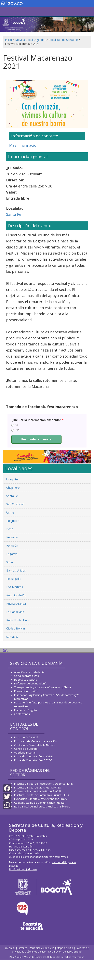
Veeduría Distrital (25, 753)
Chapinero (13, 488)
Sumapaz (12, 637)
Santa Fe (14, 214)
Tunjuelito (13, 521)
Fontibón (12, 546)
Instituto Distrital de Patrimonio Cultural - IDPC (42, 795)
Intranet (22, 948)
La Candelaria (15, 612)
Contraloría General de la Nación (34, 745)
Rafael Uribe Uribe (18, 620)
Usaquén (12, 479)
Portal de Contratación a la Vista (34, 756)
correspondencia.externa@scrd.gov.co (46, 857)
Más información (24, 145)
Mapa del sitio (65, 948)
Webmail (10, 948)
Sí (15, 425)
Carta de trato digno (27, 676)
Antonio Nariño (16, 595)
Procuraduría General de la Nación (36, 741)
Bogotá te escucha (26, 680)
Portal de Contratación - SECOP (33, 760)
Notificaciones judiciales (23, 869)
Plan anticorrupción (26, 691)
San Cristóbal (15, 504)
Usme (10, 512)
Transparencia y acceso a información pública (43, 687)
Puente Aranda (16, 604)
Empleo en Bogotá (25, 710)
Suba (10, 562)
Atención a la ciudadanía (29, 672)
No (15, 430)
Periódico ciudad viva (42, 948)
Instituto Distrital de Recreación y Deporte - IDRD (44, 784)
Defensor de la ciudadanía (31, 683)
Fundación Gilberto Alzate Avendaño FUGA (40, 799)
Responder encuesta (36, 439)
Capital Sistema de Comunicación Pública (39, 803)
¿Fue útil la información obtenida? (37, 420)
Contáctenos (22, 714)
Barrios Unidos (16, 570)
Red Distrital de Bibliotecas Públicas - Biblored (42, 806)
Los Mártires (15, 587)
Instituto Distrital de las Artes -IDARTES (38, 787)
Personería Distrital (26, 737)
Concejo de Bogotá (26, 749)
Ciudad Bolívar (16, 628)
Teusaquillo (14, 579)
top (5, 650)
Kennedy (12, 537)
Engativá (12, 554)
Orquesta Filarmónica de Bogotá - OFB (38, 791)
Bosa (10, 529)
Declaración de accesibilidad (65, 952)
